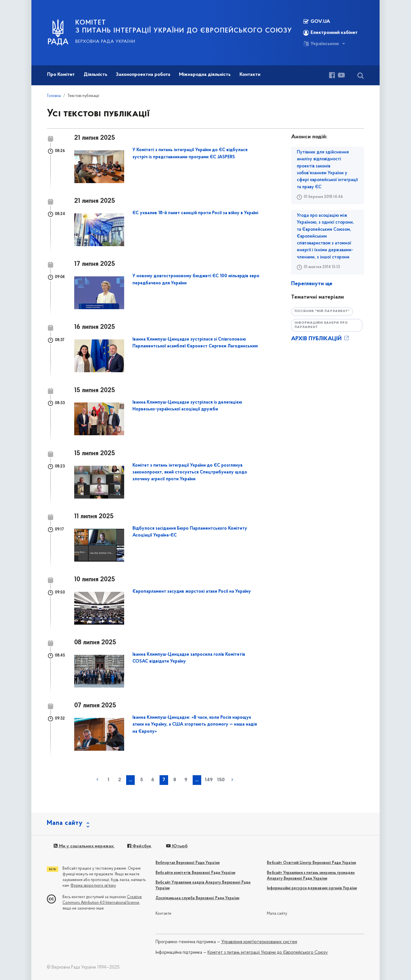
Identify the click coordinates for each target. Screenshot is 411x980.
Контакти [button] (250, 75)
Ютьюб (177, 846)
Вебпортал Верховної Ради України (188, 863)
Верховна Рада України (105, 42)
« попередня (97, 779)
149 (209, 780)
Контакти (164, 914)
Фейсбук (139, 846)
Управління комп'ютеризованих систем (259, 942)
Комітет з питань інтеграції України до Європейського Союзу (268, 953)
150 (221, 780)
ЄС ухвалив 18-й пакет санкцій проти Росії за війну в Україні (195, 213)
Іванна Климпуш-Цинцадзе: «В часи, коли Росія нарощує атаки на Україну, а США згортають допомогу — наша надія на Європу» (195, 725)
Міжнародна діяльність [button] (205, 75)
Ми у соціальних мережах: (84, 846)
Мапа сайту (277, 914)
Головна (54, 96)
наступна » (232, 779)
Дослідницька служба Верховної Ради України (197, 898)
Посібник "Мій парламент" (322, 311)
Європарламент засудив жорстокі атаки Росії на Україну (192, 592)
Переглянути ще (312, 284)
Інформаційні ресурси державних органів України (312, 888)
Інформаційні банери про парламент (321, 325)
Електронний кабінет (330, 33)
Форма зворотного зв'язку (93, 886)
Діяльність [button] (95, 75)
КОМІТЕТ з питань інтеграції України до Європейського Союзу (184, 27)
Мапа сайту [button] (65, 823)
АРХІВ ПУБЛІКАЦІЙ (321, 339)
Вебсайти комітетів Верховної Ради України (195, 873)
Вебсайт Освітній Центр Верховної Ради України (311, 863)
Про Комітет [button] (61, 75)
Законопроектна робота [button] (143, 75)
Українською (321, 44)
